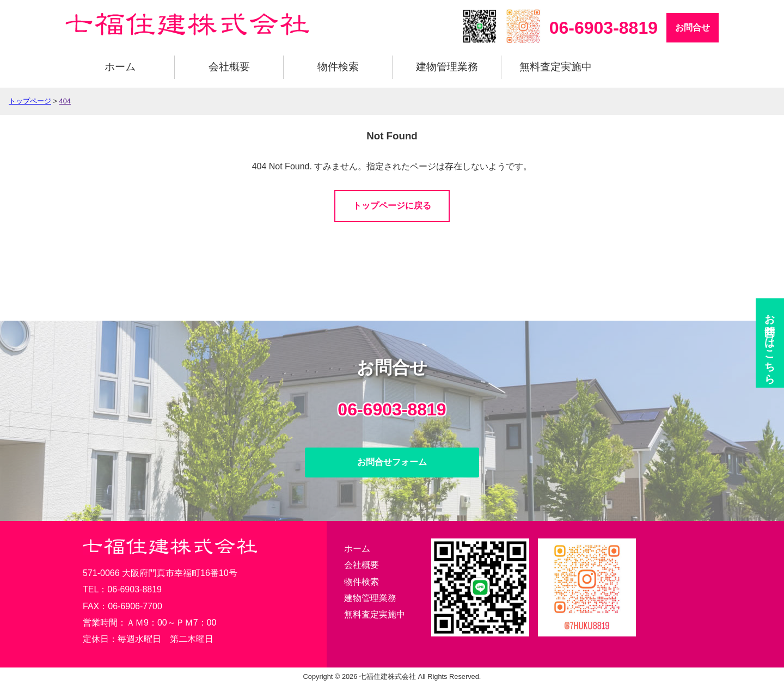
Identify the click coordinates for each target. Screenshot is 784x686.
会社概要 (229, 67)
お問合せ (693, 27)
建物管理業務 (447, 67)
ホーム (120, 67)
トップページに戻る (392, 206)
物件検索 (338, 67)
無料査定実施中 (556, 67)
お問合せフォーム (392, 462)
